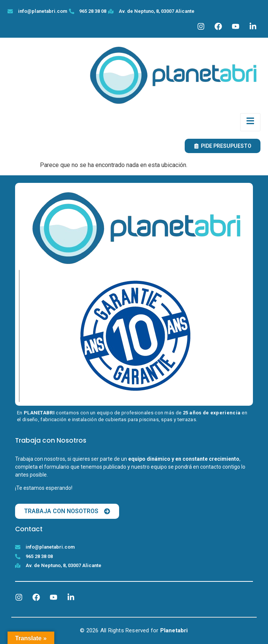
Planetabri (174, 630)
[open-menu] (250, 122)
